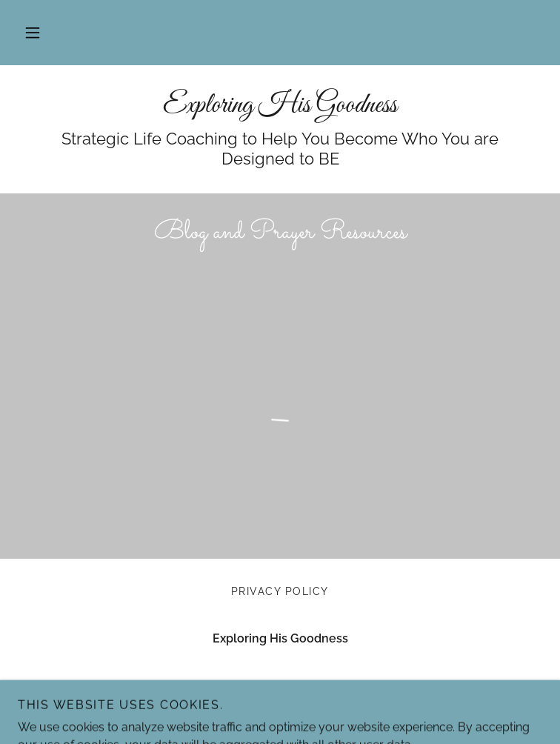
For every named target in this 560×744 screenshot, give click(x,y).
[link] (280, 106)
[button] (33, 33)
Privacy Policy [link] (280, 591)
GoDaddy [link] (271, 712)
